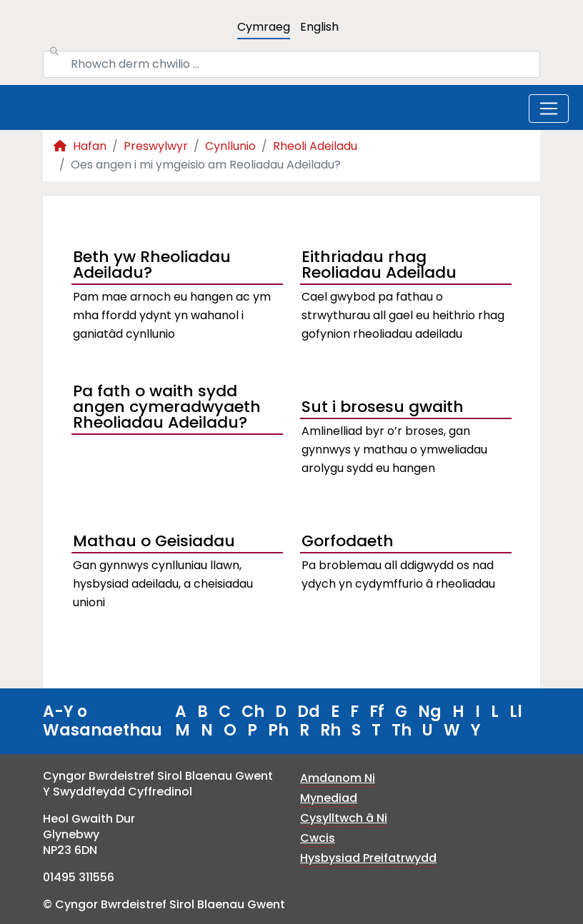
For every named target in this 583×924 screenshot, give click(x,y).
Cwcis (318, 838)
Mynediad (329, 798)
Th (402, 730)
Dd (309, 712)
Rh (330, 730)
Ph (278, 730)
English (319, 27)
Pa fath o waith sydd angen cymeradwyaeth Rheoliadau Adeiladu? (167, 408)
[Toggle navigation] (549, 109)
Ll (516, 712)
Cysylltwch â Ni (344, 818)
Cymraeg (264, 27)
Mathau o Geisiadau (154, 541)
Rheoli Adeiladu (315, 146)
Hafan (80, 146)
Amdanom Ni (338, 778)
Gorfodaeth (348, 541)
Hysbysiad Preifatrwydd (368, 858)
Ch (253, 712)
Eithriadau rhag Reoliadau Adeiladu (379, 266)
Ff (377, 712)
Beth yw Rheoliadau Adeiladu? (152, 266)
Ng (430, 712)
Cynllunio (230, 146)
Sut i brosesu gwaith (383, 407)
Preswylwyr (156, 146)
